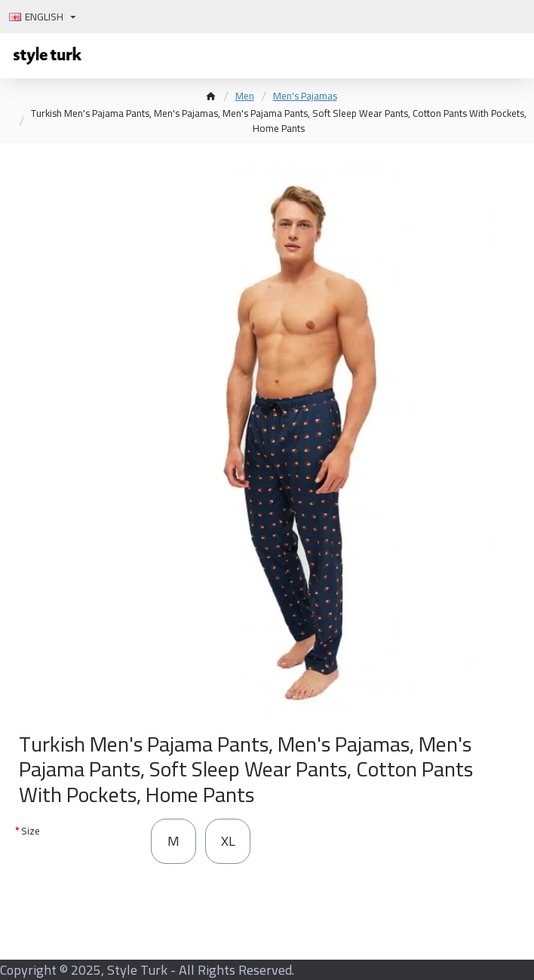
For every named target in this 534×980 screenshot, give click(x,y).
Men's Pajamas (305, 96)
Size (31, 831)
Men (245, 96)
